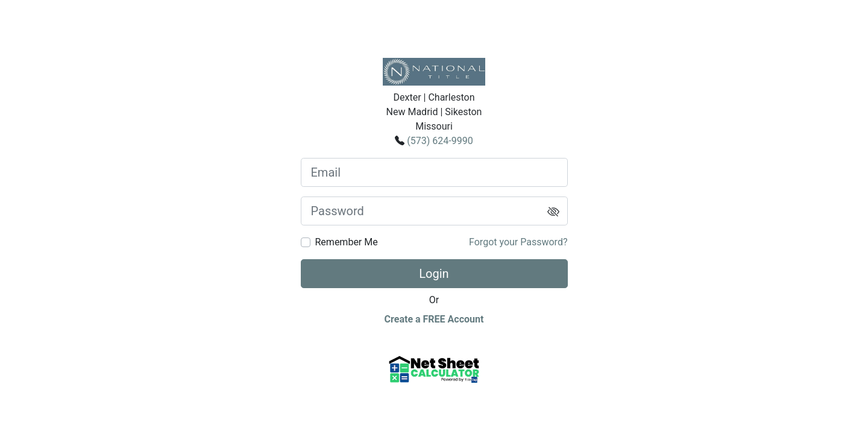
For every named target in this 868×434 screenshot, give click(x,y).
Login (434, 274)
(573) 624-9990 (440, 141)
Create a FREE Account (434, 319)
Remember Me (347, 242)
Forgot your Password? (518, 242)
